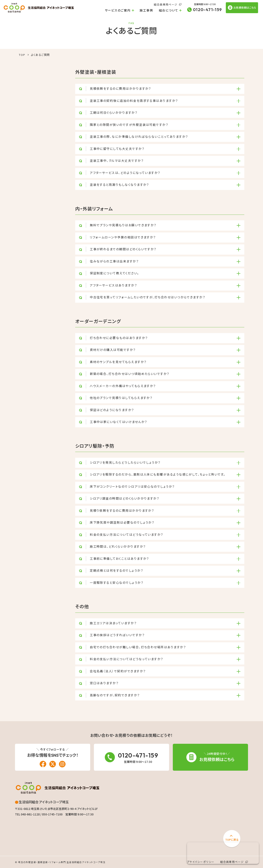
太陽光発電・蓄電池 (137, 830)
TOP (22, 55)
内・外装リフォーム (136, 810)
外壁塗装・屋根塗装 (137, 799)
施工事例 (146, 10)
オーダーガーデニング (138, 817)
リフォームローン (139, 803)
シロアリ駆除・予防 (137, 824)
